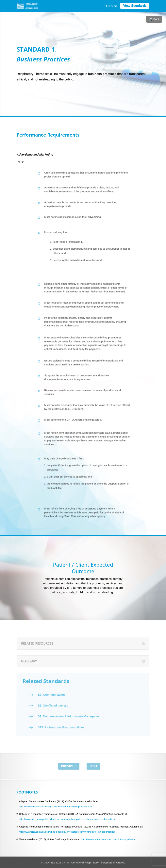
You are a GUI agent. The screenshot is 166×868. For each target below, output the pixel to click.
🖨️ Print (154, 19)
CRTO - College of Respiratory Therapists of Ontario (94, 863)
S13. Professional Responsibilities (60, 719)
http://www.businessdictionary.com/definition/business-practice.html (56, 807)
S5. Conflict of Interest (52, 701)
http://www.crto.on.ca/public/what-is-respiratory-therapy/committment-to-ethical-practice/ (67, 819)
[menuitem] (112, 6)
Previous (69, 766)
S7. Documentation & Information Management (69, 710)
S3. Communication (51, 693)
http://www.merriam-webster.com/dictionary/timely (108, 839)
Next (93, 766)
